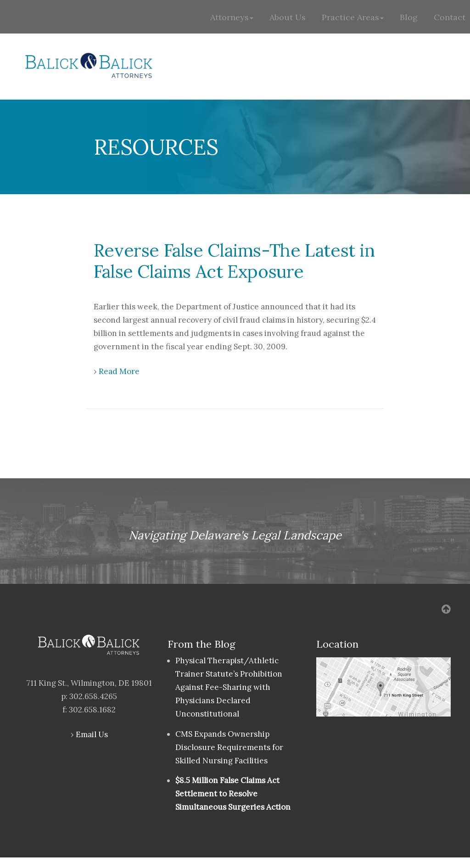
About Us (288, 17)
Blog (409, 17)
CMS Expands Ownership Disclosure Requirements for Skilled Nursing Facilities (229, 747)
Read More (119, 371)
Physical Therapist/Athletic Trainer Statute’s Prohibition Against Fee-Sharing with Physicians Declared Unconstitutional (229, 687)
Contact (450, 17)
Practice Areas (353, 17)
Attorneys (232, 17)
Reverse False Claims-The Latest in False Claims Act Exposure (234, 261)
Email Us (92, 734)
